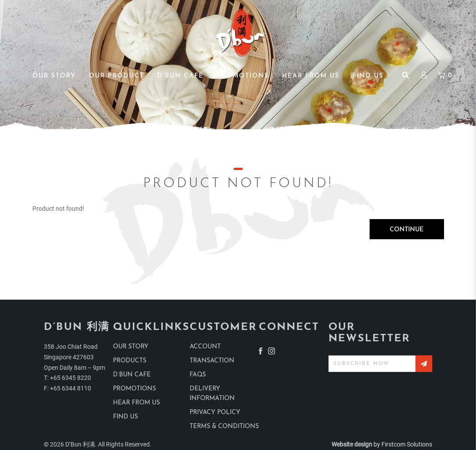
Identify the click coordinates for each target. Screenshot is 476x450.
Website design (352, 444)
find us (125, 417)
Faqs (198, 375)
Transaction (212, 361)
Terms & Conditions (224, 427)
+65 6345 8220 (71, 378)
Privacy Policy (215, 413)
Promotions (134, 389)
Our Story (131, 347)
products (130, 361)
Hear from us (136, 403)
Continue (407, 230)
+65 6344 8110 (71, 388)
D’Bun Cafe (132, 375)
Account (205, 347)
